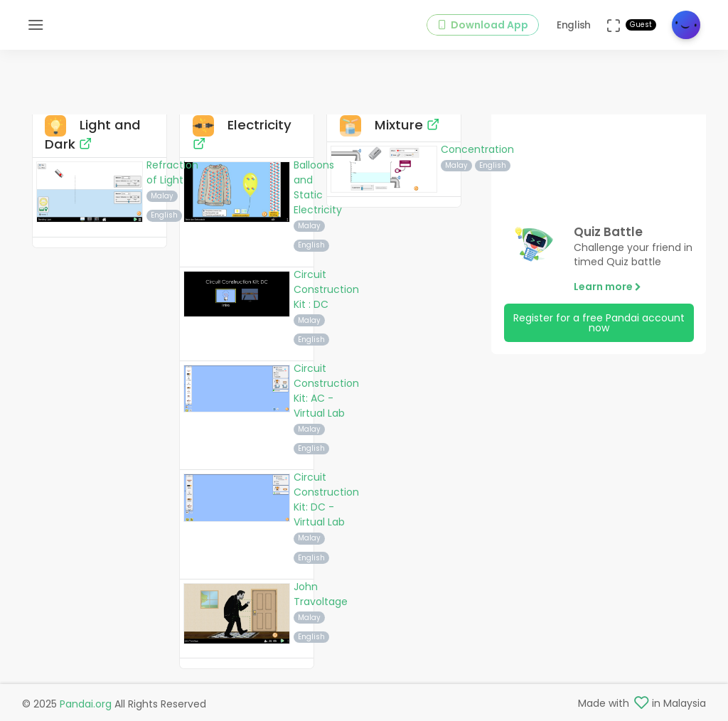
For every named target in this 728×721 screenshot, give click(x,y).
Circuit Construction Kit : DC (326, 289)
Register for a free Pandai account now (599, 323)
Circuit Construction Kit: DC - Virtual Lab (326, 500)
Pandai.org (86, 704)
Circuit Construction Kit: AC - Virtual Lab (326, 391)
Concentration (477, 149)
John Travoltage (321, 594)
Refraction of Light (172, 172)
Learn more (607, 287)
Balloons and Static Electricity (318, 187)
